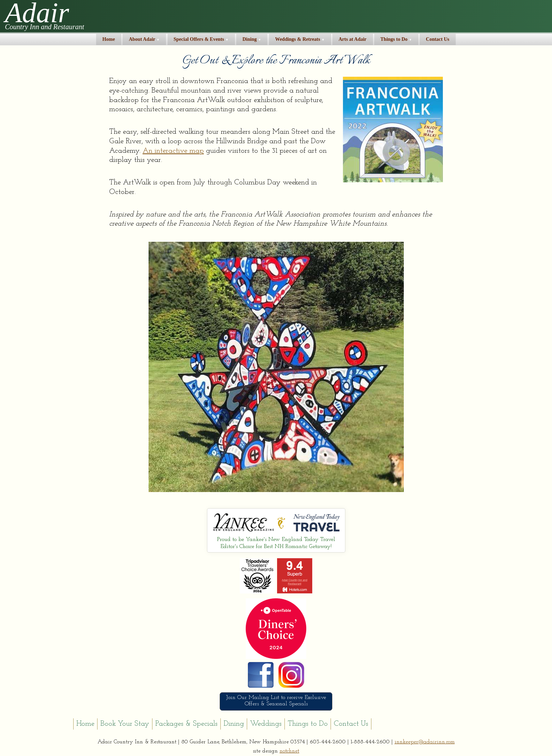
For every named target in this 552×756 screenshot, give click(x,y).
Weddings (266, 724)
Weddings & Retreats (300, 39)
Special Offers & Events (201, 39)
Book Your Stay (125, 724)
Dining (252, 39)
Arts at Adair (353, 39)
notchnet (289, 751)
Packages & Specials (186, 724)
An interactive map (173, 151)
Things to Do (396, 39)
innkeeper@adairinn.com (425, 742)
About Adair (144, 39)
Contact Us (438, 39)
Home (109, 39)
